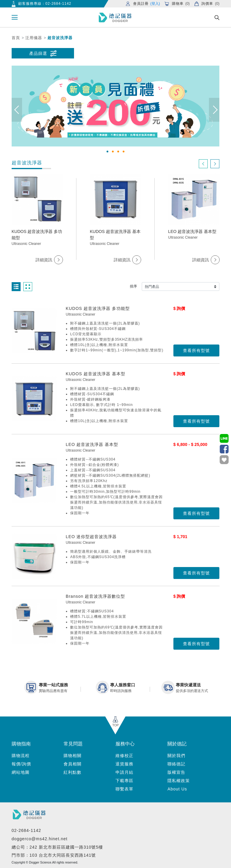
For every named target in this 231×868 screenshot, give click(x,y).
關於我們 (176, 756)
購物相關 (73, 756)
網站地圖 (21, 772)
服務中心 (125, 744)
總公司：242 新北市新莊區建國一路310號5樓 (57, 847)
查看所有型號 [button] (196, 350)
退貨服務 (124, 764)
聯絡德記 (176, 764)
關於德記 (177, 744)
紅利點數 (73, 772)
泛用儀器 (34, 38)
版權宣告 (176, 772)
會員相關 (73, 764)
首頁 (16, 38)
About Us (177, 789)
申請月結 (124, 772)
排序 (133, 286)
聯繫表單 (124, 789)
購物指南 (21, 744)
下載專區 (124, 781)
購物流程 (21, 756)
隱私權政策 (179, 781)
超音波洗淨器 (60, 38)
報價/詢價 (21, 764)
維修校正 (124, 756)
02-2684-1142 (58, 4)
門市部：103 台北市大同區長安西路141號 (54, 855)
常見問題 (73, 744)
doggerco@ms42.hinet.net (40, 839)
